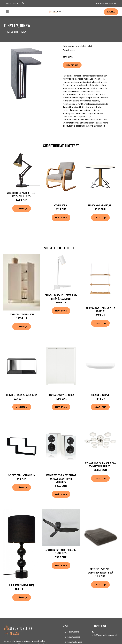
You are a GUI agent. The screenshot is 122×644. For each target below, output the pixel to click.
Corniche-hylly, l (100, 395)
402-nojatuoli (61, 205)
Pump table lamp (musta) (22, 585)
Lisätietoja (72, 65)
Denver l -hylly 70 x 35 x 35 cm (22, 395)
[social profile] (23, 3)
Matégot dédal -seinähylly (22, 475)
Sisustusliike (73, 632)
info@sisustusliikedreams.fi (106, 3)
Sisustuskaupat (75, 642)
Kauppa (111, 12)
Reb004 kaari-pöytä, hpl (100, 205)
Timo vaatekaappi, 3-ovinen (61, 395)
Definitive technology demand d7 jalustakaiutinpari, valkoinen (61, 479)
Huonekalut (12, 32)
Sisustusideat (74, 637)
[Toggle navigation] (7, 12)
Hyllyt (23, 32)
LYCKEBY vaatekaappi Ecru (22, 314)
